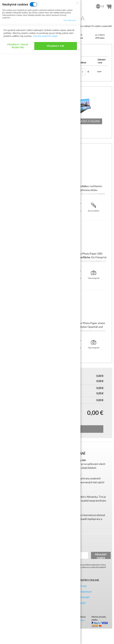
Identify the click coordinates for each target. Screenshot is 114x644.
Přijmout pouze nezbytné (18, 636)
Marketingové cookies (40, 29)
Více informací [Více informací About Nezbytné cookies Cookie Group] (70, 20)
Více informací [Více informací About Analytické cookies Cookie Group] (70, 69)
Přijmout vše (56, 636)
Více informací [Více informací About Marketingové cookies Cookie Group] (70, 45)
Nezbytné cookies (33, 4)
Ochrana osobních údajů (45, 626)
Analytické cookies (35, 53)
